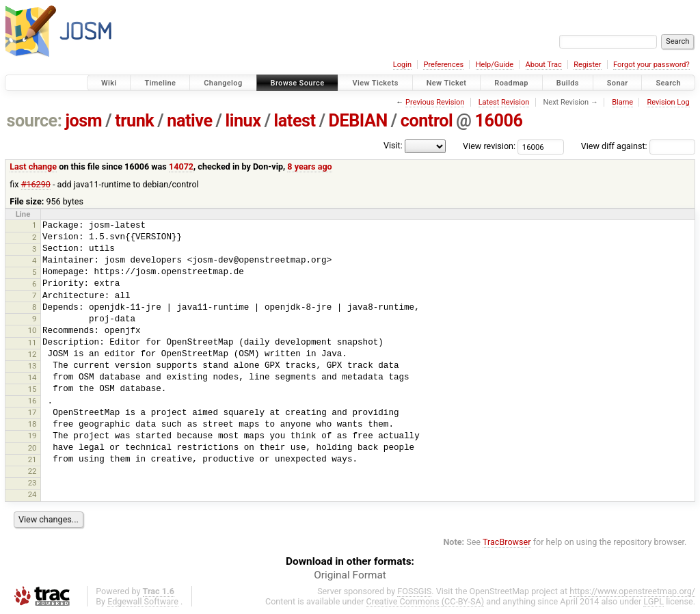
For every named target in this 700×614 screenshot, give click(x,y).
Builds (568, 83)
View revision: (489, 146)
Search (668, 83)
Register (587, 65)
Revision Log (668, 102)
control (427, 121)
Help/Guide (495, 65)
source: (35, 121)
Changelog (223, 83)
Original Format (350, 575)
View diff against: (638, 146)
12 (32, 354)
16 (32, 401)
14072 (181, 166)
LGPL (654, 601)
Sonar (618, 83)
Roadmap (511, 83)
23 (32, 483)
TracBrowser (507, 542)
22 (32, 471)
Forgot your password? (651, 65)
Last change (33, 166)
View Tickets (375, 83)
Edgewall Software (143, 601)
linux (243, 121)
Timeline (160, 83)
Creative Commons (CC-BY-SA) (426, 601)
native (189, 121)
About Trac (544, 65)
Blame (622, 102)
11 (32, 343)
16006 (498, 121)
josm (83, 121)
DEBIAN (358, 121)
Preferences (443, 65)
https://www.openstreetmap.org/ (632, 591)
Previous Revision (435, 102)
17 (32, 412)
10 (32, 330)
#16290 (36, 184)
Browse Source (298, 83)
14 (32, 377)
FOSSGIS (414, 591)
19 (32, 436)
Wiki (109, 83)
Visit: (393, 145)
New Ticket (447, 83)
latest (295, 121)
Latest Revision (504, 102)
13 (32, 366)
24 (32, 494)
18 (32, 424)
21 (32, 459)
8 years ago (309, 166)
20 (32, 448)
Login (402, 65)
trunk (134, 121)
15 (32, 389)
